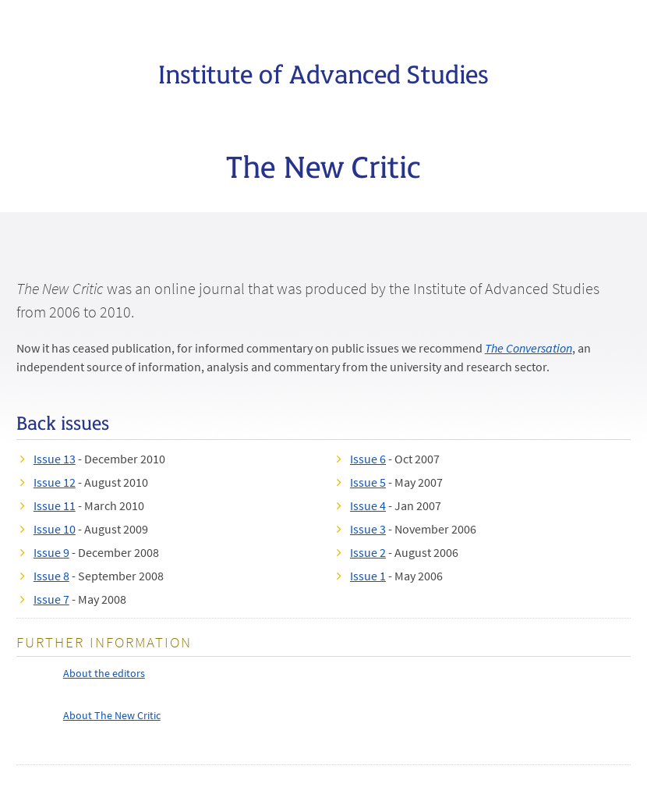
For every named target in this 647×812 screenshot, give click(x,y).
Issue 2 (368, 552)
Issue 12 (55, 482)
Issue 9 (51, 552)
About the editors (104, 673)
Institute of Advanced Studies (323, 73)
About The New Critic (112, 715)
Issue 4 (368, 505)
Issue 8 (51, 576)
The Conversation (529, 348)
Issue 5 (368, 482)
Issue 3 (368, 529)
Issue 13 (55, 459)
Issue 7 (51, 599)
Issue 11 (55, 505)
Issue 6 (368, 459)
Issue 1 (368, 576)
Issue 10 (55, 529)
